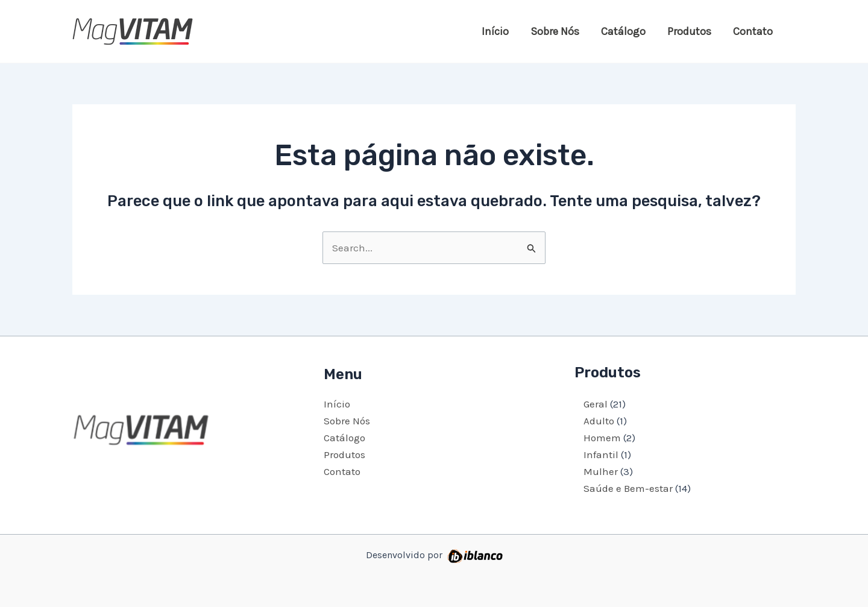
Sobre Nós (555, 31)
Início (495, 31)
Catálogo (623, 31)
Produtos (689, 31)
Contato (753, 31)
